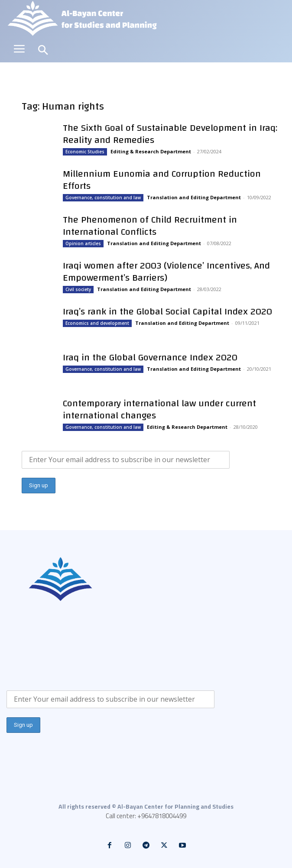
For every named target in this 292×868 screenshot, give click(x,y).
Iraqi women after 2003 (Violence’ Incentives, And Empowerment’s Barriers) (166, 272)
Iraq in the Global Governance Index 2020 (150, 357)
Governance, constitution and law (103, 198)
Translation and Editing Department (194, 197)
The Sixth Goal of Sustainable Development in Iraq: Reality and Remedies (170, 134)
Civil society (78, 289)
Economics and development (97, 323)
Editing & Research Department (151, 151)
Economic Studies (85, 152)
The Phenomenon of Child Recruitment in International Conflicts (150, 226)
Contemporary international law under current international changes (159, 409)
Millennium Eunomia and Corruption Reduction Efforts (162, 180)
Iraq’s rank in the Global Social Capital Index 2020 (167, 311)
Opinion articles (83, 243)
